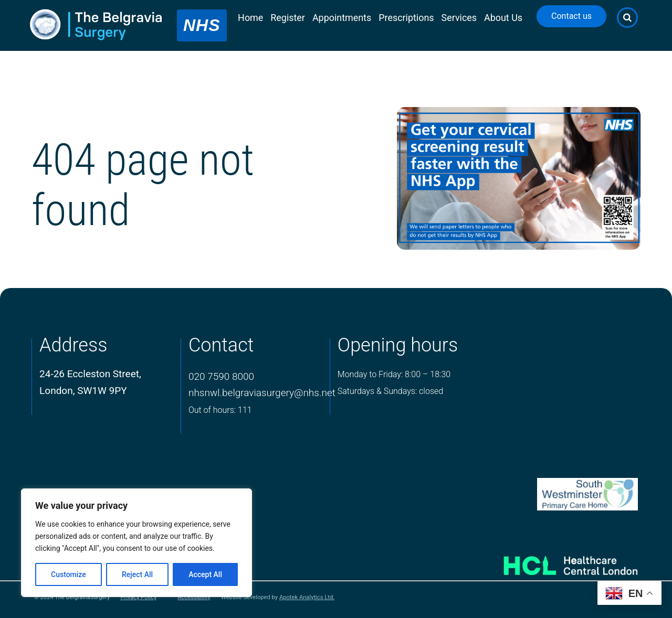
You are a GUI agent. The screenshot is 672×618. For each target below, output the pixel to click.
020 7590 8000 (221, 376)
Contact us (571, 16)
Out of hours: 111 (220, 410)
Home (250, 18)
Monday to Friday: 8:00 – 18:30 (394, 374)
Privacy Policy (138, 598)
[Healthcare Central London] (557, 562)
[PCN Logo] (557, 494)
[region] (136, 543)
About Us (503, 18)
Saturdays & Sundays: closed (390, 391)
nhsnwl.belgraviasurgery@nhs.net (262, 393)
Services (459, 18)
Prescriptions (406, 18)
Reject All (137, 574)
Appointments (342, 18)
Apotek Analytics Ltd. (307, 597)
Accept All (205, 574)
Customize (69, 574)
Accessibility (194, 598)
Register (288, 18)
